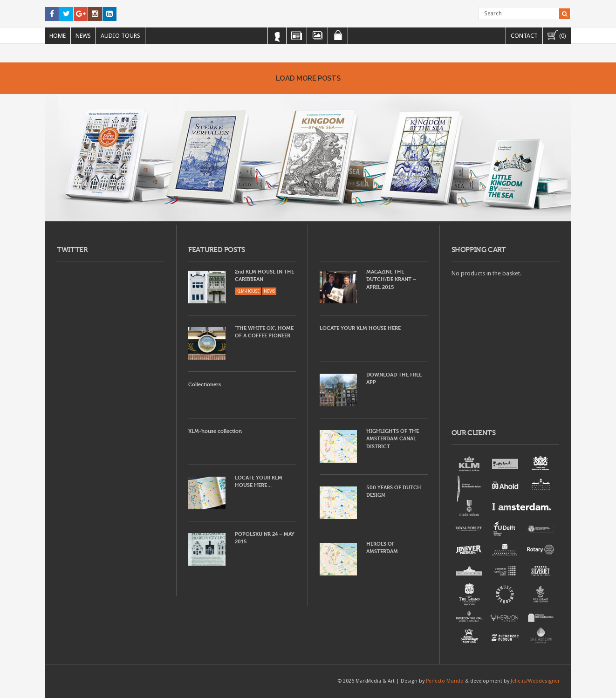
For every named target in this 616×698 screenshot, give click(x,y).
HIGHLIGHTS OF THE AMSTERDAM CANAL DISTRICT (393, 439)
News (83, 36)
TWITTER (72, 250)
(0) (557, 35)
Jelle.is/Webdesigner (535, 681)
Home (58, 36)
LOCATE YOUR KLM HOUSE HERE (360, 328)
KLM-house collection (215, 431)
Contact (524, 36)
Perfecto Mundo (445, 681)
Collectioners (205, 385)
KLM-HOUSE (248, 291)
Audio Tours (120, 36)
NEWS (269, 291)
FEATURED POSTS (217, 250)
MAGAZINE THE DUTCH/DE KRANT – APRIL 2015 (391, 280)
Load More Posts (308, 78)
